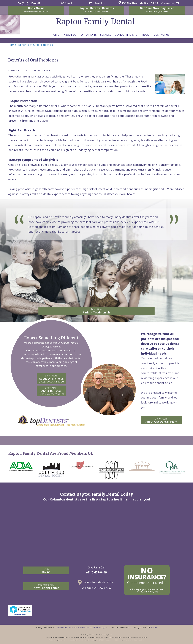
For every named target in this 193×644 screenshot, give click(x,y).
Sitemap (155, 627)
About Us (70, 35)
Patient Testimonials (96, 311)
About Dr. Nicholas (51, 379)
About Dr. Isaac (51, 391)
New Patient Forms (46, 586)
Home (55, 35)
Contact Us (162, 35)
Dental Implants (126, 35)
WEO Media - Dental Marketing (91, 627)
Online (46, 571)
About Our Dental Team (161, 420)
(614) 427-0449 (96, 572)
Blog (146, 35)
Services (106, 35)
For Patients (88, 35)
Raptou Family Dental (65, 627)
